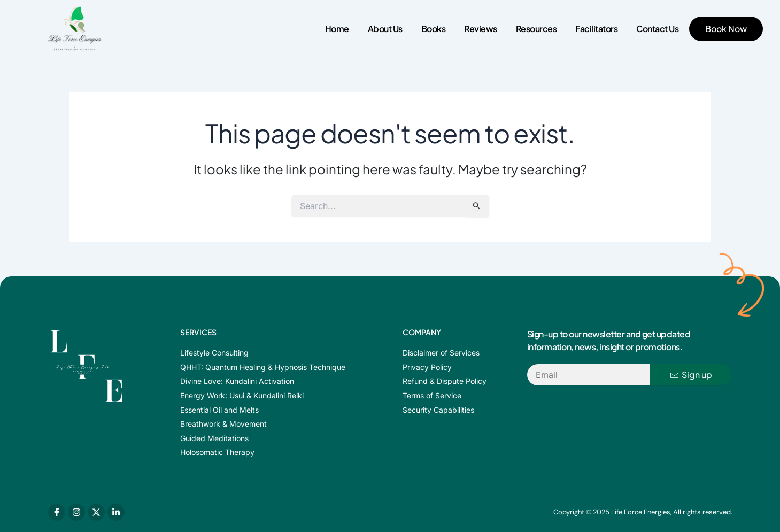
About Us (385, 29)
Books (434, 29)
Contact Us (657, 29)
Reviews (481, 29)
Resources (536, 29)
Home (337, 29)
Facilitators (596, 29)
